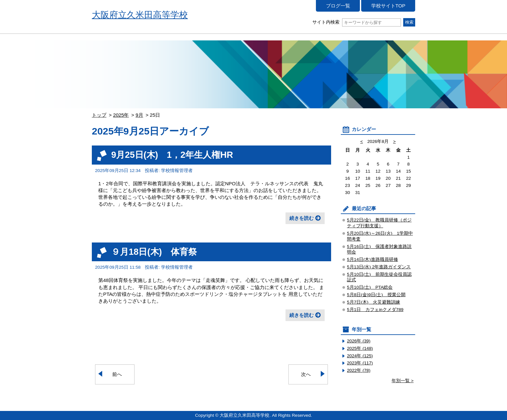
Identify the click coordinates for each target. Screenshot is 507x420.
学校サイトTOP (388, 6)
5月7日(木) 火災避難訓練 (373, 302)
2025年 (121, 115)
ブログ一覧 (338, 6)
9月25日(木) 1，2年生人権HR (172, 155)
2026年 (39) (359, 341)
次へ (306, 374)
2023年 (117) (360, 363)
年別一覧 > (403, 381)
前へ (117, 374)
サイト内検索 (356, 22)
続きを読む (302, 218)
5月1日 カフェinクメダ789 (375, 310)
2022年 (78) (359, 370)
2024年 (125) (360, 356)
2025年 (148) (360, 348)
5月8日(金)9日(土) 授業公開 (376, 295)
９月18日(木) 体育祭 (154, 252)
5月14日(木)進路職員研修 (372, 259)
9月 (139, 115)
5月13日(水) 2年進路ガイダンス (379, 267)
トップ (99, 115)
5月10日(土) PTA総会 (370, 287)
